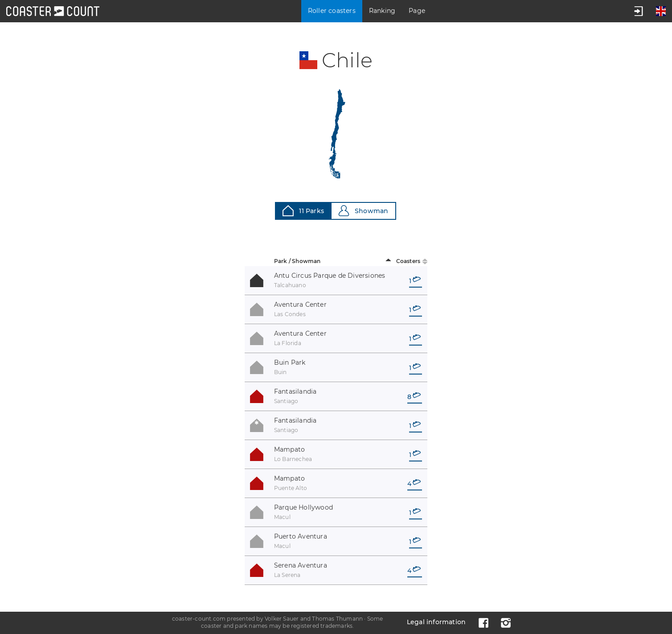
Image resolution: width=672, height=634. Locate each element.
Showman (363, 211)
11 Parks (303, 211)
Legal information (436, 622)
